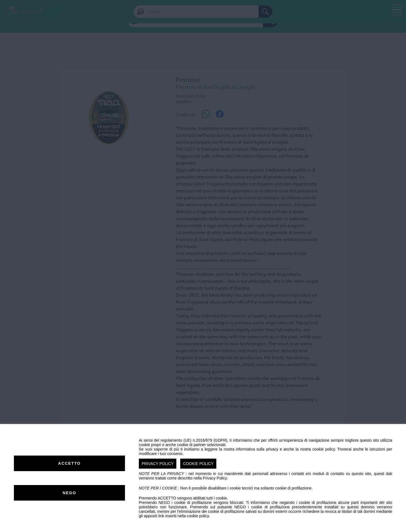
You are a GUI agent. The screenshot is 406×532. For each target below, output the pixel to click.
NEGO (69, 493)
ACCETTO (69, 463)
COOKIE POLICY (198, 464)
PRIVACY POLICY (158, 464)
